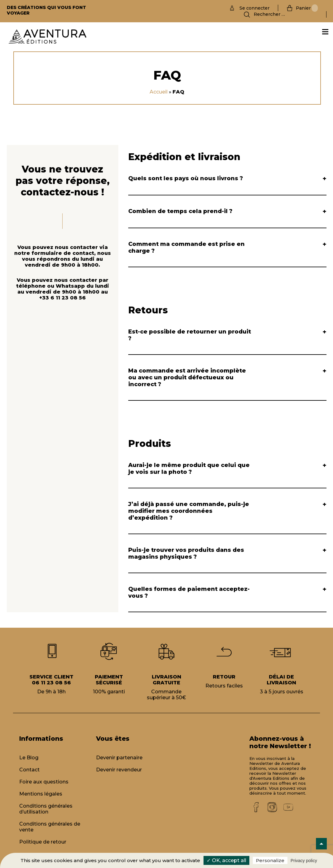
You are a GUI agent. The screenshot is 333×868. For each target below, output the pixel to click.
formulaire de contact (63, 253)
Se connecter (254, 8)
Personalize (270, 860)
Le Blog (29, 758)
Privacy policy (304, 861)
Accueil (159, 92)
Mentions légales (41, 794)
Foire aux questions (44, 782)
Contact (29, 770)
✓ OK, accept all (226, 860)
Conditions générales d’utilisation (46, 809)
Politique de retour (43, 842)
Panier (307, 8)
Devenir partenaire (119, 758)
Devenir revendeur (119, 770)
